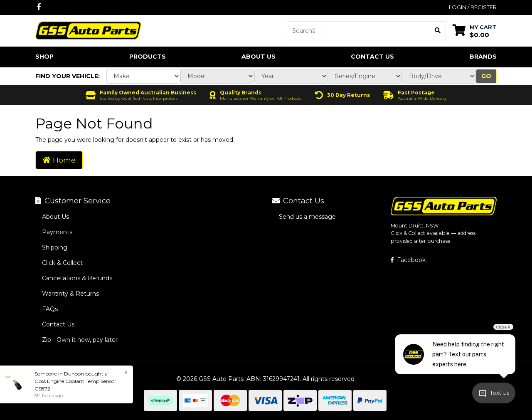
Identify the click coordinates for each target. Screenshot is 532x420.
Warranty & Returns (70, 294)
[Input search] (358, 31)
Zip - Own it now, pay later (80, 340)
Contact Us (372, 57)
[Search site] (438, 31)
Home (59, 160)
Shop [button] (44, 57)
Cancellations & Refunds (77, 278)
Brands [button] (483, 57)
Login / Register (473, 7)
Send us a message (307, 217)
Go (486, 76)
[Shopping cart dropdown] (474, 31)
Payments (57, 232)
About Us (259, 57)
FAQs (50, 309)
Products (148, 57)
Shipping (55, 247)
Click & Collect (62, 263)
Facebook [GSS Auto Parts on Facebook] (408, 260)
